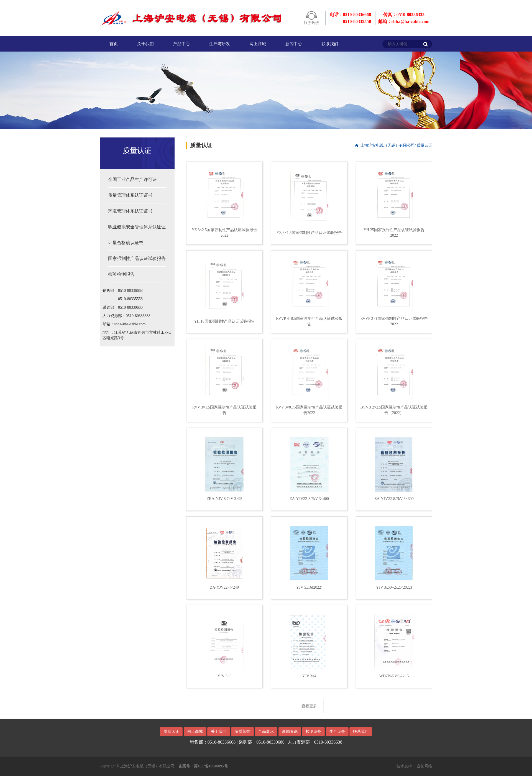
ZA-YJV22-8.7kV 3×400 (309, 499)
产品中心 (181, 44)
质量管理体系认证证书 (130, 195)
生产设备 (337, 732)
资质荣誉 (242, 732)
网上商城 (258, 44)
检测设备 (313, 732)
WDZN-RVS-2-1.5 (394, 676)
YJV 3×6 (225, 676)
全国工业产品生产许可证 (132, 179)
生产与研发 (220, 44)
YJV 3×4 (309, 676)
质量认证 (171, 732)
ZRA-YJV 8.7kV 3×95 (224, 499)
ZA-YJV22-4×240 (224, 587)
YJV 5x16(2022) (309, 587)
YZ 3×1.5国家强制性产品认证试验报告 (309, 233)
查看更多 (309, 706)
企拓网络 (424, 766)
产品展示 (266, 732)
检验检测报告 (121, 274)
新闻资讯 (290, 732)
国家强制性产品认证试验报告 (137, 258)
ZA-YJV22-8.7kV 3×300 (394, 499)
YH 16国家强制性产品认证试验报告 (224, 321)
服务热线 (311, 23)
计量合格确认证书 (126, 243)
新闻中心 (294, 44)
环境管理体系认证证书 (130, 211)
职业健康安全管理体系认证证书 (137, 230)
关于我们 (145, 44)
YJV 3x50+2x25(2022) (394, 587)
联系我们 (330, 44)
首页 (114, 44)
